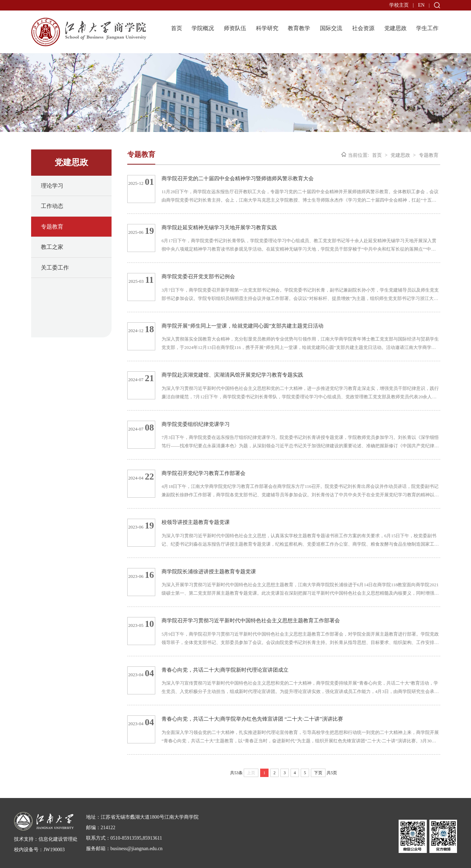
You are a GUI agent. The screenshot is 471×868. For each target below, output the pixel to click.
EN (421, 5)
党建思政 (395, 28)
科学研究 (267, 28)
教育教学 (299, 28)
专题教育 (52, 227)
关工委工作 (55, 268)
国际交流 (331, 28)
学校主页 (399, 5)
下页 (318, 773)
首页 (177, 28)
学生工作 (427, 28)
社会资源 (363, 28)
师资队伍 (235, 28)
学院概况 (203, 28)
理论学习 (52, 186)
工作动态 (52, 206)
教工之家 (52, 247)
